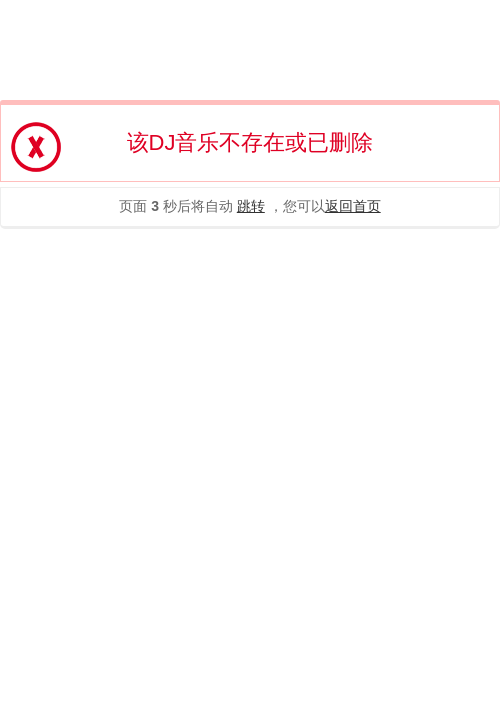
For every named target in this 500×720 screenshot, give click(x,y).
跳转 (251, 206)
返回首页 (353, 206)
